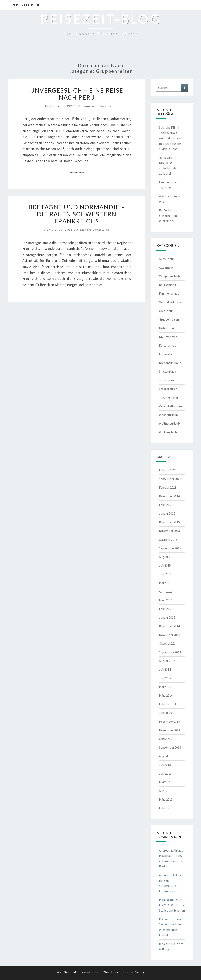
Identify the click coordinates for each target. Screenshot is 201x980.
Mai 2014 (165, 687)
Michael (164, 919)
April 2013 (166, 791)
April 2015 (166, 591)
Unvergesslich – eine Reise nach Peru (77, 94)
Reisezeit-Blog (26, 5)
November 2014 (169, 635)
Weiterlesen (78, 172)
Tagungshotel (169, 398)
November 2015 (169, 531)
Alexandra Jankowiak (95, 106)
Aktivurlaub (167, 259)
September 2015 (170, 548)
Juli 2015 (165, 565)
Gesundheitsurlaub (172, 302)
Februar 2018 (168, 487)
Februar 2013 (168, 808)
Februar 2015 (168, 609)
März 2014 (166, 695)
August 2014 (167, 661)
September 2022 (170, 479)
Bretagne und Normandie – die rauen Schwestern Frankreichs (77, 214)
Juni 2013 (165, 773)
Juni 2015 (165, 574)
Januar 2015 (167, 617)
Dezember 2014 (169, 626)
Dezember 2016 (169, 496)
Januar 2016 (167, 513)
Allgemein (166, 268)
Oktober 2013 (168, 739)
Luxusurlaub (167, 354)
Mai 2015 (165, 583)
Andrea (164, 875)
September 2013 (170, 747)
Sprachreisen (168, 380)
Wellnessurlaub (169, 423)
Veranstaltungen (170, 406)
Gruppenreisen (169, 319)
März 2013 (166, 799)
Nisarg (140, 972)
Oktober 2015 (168, 540)
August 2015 (167, 557)
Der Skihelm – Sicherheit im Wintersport (168, 215)
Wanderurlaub (168, 415)
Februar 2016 (168, 505)
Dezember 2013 (169, 722)
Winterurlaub (168, 432)
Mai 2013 (165, 782)
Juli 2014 (165, 669)
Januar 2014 (167, 713)
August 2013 (167, 756)
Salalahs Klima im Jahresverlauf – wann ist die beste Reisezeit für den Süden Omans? (171, 138)
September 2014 (170, 652)
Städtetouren (168, 389)
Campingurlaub (169, 276)
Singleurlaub (168, 371)
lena (162, 944)
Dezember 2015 (169, 522)
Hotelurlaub (167, 328)
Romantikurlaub (170, 363)
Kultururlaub (168, 345)
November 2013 (169, 730)
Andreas (164, 850)
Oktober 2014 (168, 643)
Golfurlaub (166, 311)
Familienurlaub (169, 293)
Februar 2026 (168, 470)
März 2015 (166, 600)
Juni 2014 (165, 678)
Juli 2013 (165, 765)
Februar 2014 (168, 704)
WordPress (112, 972)
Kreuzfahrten (168, 337)
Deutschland (167, 285)
